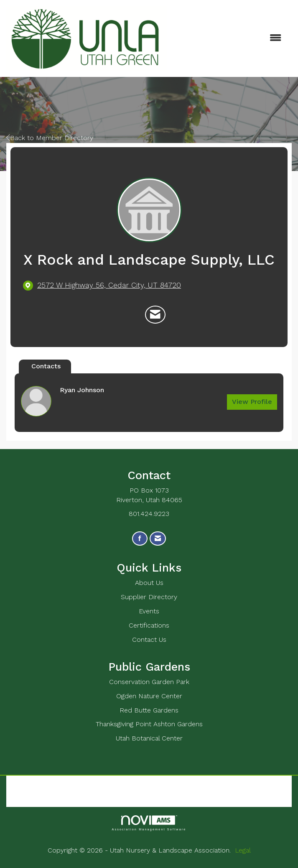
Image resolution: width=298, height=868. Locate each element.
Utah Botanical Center (149, 738)
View (252, 402)
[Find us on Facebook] (140, 539)
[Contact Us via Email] (158, 539)
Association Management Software (149, 823)
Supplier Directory (149, 597)
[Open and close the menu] (228, 38)
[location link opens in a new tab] (109, 285)
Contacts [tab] (46, 366)
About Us (149, 583)
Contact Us (149, 640)
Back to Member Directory (50, 138)
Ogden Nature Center (149, 696)
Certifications (149, 625)
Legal (243, 850)
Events (149, 611)
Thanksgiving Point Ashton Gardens (149, 724)
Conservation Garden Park (149, 682)
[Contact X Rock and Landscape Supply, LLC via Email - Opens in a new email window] (155, 315)
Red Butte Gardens (149, 710)
